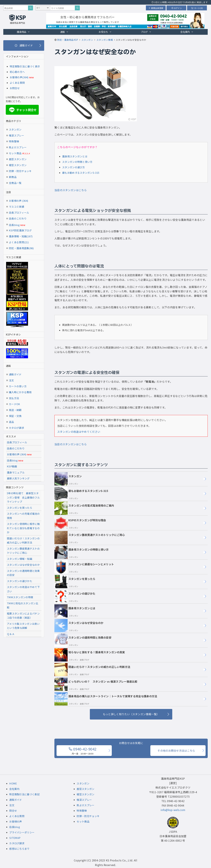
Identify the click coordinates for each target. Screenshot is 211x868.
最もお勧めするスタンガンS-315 (81, 173)
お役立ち (105, 32)
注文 (11, 380)
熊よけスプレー (18, 147)
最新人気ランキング (18, 478)
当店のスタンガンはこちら (71, 190)
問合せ (13, 811)
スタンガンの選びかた (75, 596)
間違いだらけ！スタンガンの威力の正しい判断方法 (92, 670)
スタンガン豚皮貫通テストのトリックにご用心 (90, 538)
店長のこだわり (18, 218)
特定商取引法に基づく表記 (24, 794)
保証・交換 (15, 416)
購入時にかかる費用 (20, 392)
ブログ (146, 32)
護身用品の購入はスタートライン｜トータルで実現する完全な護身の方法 (106, 699)
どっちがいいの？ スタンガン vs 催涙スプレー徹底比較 (96, 684)
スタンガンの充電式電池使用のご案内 (84, 508)
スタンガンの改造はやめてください (79, 432)
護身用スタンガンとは (75, 156)
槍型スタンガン (18, 165)
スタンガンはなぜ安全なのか (79, 626)
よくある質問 (17, 83)
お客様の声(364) (19, 77)
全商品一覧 (15, 183)
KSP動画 (12, 466)
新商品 (13, 177)
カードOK (15, 404)
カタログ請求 (16, 428)
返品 (11, 422)
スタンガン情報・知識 (20, 559)
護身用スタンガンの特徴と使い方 (82, 552)
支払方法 (14, 398)
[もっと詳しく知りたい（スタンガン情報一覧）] (131, 714)
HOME (13, 783)
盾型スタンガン (18, 159)
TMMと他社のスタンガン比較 (23, 605)
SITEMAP (15, 838)
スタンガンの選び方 (74, 167)
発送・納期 (15, 410)
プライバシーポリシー (22, 832)
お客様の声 (16, 821)
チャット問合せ (22, 110)
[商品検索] (30, 8)
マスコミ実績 (16, 207)
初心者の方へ (17, 72)
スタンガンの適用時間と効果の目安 (83, 640)
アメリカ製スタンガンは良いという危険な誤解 (23, 626)
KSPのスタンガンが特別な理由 (80, 523)
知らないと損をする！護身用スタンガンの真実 (90, 655)
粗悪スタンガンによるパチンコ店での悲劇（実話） (23, 616)
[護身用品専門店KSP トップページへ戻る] (17, 20)
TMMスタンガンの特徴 (20, 597)
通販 (64, 32)
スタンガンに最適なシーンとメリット (84, 567)
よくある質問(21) (19, 242)
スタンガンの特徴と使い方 (77, 162)
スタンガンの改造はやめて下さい (23, 589)
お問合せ (15, 88)
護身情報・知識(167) (21, 236)
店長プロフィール (19, 213)
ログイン (176, 8)
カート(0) (197, 8)
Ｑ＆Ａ (11, 634)
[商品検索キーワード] (16, 8)
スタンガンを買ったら (75, 582)
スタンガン (68, 479)
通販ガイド (15, 374)
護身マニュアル (16, 472)
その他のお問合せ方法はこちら (176, 750)
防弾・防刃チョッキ (20, 171)
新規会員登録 (156, 8)
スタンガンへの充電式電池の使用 (23, 516)
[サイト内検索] (77, 8)
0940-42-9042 (83, 751)
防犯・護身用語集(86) (21, 248)
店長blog (17, 225)
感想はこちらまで (19, 849)
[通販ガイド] (24, 45)
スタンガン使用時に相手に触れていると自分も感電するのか (23, 528)
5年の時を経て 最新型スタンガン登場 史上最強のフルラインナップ (23, 497)
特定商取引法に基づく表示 (25, 66)
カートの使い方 (18, 386)
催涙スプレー (16, 135)
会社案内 (187, 32)
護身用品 (23, 32)
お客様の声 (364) (18, 201)
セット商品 (20, 153)
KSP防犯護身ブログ (20, 230)
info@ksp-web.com (173, 810)
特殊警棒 (14, 141)
